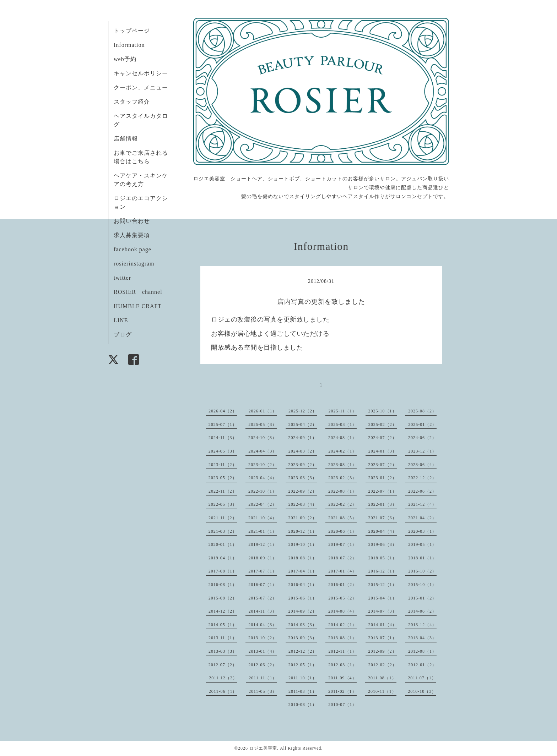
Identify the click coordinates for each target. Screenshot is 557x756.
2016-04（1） (303, 585)
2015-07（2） (263, 598)
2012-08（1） (422, 651)
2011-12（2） (223, 678)
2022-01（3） (383, 504)
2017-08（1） (223, 571)
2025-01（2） (422, 424)
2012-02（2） (383, 665)
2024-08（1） (342, 438)
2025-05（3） (263, 424)
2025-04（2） (303, 424)
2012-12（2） (303, 651)
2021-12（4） (422, 504)
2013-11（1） (223, 638)
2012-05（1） (303, 665)
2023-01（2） (383, 478)
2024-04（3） (263, 451)
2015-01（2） (422, 598)
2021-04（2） (422, 518)
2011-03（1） (303, 691)
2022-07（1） (383, 491)
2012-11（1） (342, 651)
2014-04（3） (263, 625)
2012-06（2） (263, 665)
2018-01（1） (422, 558)
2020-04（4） (383, 531)
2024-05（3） (223, 451)
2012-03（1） (342, 665)
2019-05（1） (422, 544)
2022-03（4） (303, 504)
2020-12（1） (303, 531)
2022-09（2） (303, 491)
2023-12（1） (422, 451)
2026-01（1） (263, 411)
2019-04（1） (223, 558)
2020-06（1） (342, 531)
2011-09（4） (342, 678)
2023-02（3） (342, 478)
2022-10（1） (263, 491)
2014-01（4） (383, 625)
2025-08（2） (422, 411)
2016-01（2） (342, 585)
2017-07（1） (263, 571)
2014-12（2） (223, 611)
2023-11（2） (223, 465)
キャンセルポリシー (141, 73)
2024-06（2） (422, 438)
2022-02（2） (342, 504)
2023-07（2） (383, 465)
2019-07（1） (342, 544)
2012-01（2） (422, 665)
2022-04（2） (263, 504)
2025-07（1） (223, 424)
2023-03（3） (303, 478)
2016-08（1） (223, 585)
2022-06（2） (422, 491)
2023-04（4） (263, 478)
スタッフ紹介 (132, 102)
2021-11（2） (223, 518)
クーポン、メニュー (141, 87)
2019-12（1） (263, 544)
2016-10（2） (422, 571)
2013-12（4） (422, 625)
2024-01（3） (383, 451)
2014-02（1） (342, 625)
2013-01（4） (263, 651)
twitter (122, 278)
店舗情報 (126, 139)
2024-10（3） (263, 438)
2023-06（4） (422, 465)
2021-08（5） (342, 518)
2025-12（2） (303, 411)
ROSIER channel (138, 292)
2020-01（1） (223, 544)
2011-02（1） (342, 691)
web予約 (125, 59)
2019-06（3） (383, 544)
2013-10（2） (263, 638)
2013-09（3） (303, 638)
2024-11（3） (223, 438)
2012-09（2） (383, 651)
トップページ (132, 31)
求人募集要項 (132, 235)
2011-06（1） (223, 691)
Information (129, 45)
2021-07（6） (383, 518)
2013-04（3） (422, 638)
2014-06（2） (422, 611)
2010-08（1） (303, 705)
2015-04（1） (383, 598)
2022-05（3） (223, 504)
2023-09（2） (303, 465)
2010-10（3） (422, 691)
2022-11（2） (223, 491)
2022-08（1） (342, 491)
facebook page (133, 249)
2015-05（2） (342, 598)
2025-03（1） (342, 424)
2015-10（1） (422, 585)
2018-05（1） (383, 558)
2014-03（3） (303, 625)
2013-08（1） (342, 638)
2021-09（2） (303, 518)
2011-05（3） (263, 691)
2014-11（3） (263, 611)
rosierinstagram (134, 264)
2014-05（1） (223, 625)
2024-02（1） (342, 451)
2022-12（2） (422, 478)
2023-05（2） (223, 478)
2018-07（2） (342, 558)
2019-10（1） (303, 544)
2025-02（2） (383, 424)
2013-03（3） (223, 651)
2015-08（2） (223, 598)
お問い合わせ (132, 221)
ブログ (123, 335)
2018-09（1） (263, 558)
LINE (121, 320)
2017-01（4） (342, 571)
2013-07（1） (383, 638)
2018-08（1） (303, 558)
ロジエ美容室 (263, 748)
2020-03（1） (422, 531)
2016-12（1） (383, 571)
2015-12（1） (383, 585)
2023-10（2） (263, 465)
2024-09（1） (303, 438)
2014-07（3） (383, 611)
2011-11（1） (263, 678)
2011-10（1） (303, 678)
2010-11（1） (382, 691)
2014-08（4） (342, 611)
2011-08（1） (382, 678)
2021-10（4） (263, 518)
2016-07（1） (263, 585)
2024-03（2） (303, 451)
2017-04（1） (303, 571)
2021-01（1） (263, 531)
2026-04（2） (223, 411)
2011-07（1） (422, 678)
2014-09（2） (303, 611)
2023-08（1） (342, 465)
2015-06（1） (303, 598)
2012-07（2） (223, 665)
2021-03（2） (223, 531)
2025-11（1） (342, 411)
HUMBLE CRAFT (138, 306)
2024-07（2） (383, 438)
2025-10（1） (383, 411)
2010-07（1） (342, 705)
